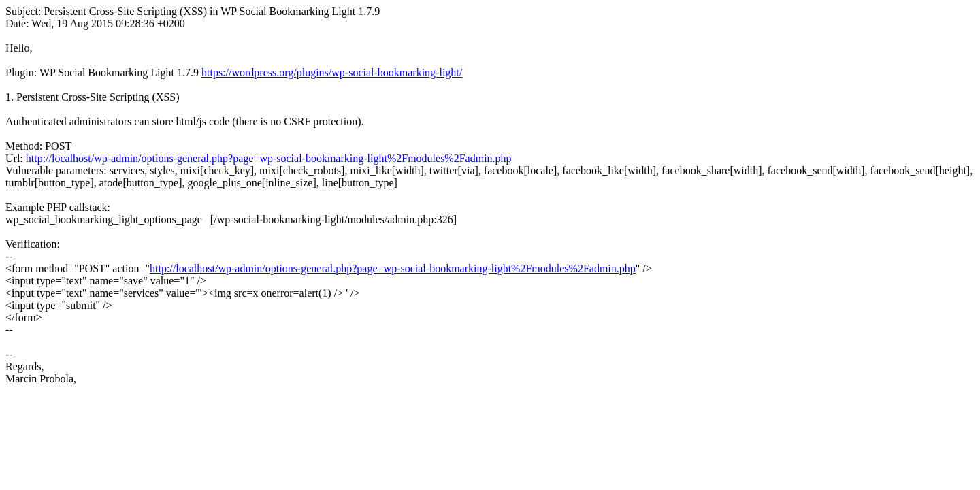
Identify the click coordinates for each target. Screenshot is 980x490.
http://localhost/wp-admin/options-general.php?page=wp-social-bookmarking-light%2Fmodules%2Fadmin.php (269, 158)
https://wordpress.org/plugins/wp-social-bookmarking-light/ (332, 72)
